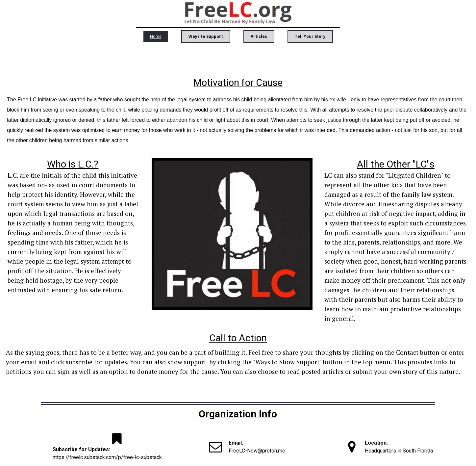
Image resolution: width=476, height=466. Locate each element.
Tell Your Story (310, 36)
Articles (259, 36)
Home (156, 36)
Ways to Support (206, 36)
